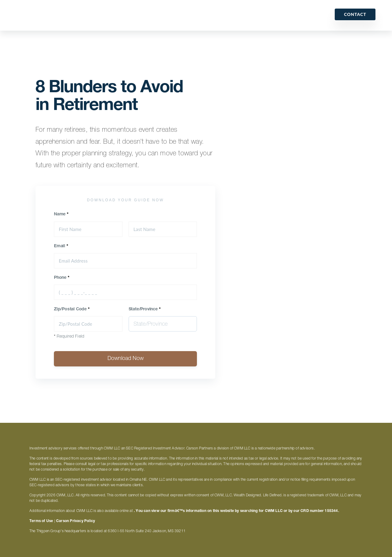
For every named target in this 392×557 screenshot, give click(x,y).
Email (61, 246)
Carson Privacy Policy (75, 521)
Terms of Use (41, 521)
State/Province (145, 309)
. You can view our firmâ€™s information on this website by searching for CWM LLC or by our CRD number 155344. (236, 511)
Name (61, 214)
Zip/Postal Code (72, 309)
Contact (355, 14)
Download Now (126, 359)
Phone (62, 278)
